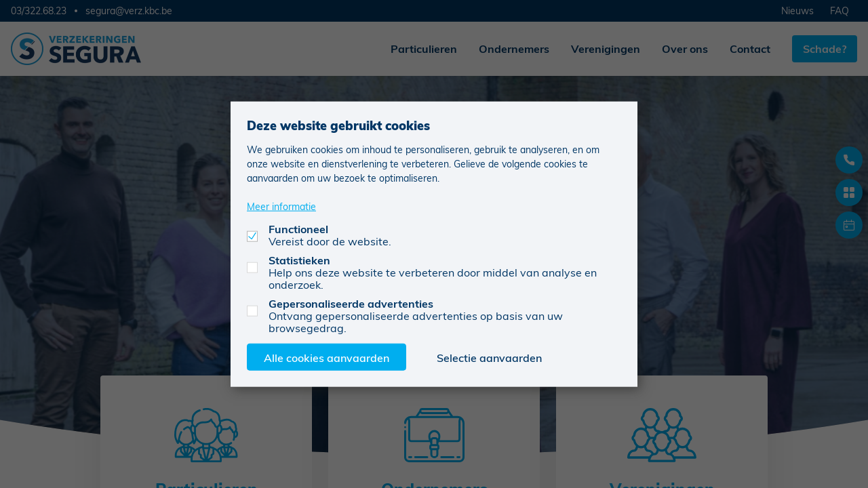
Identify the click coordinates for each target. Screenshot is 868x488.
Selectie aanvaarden (489, 357)
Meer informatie (281, 206)
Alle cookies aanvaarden (327, 357)
